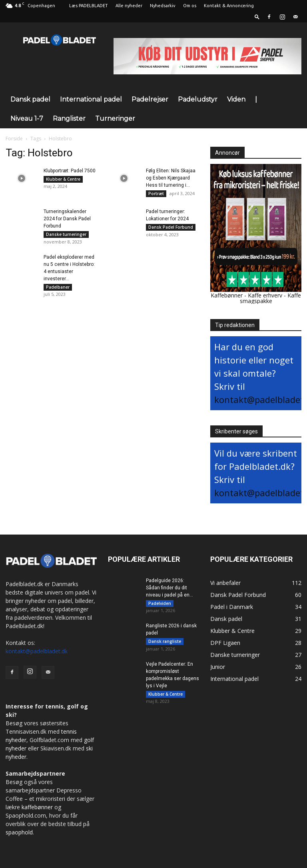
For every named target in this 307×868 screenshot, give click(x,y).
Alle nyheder (129, 6)
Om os (190, 6)
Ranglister (69, 119)
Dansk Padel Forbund (171, 229)
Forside (14, 139)
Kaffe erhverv (265, 295)
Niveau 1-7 (27, 119)
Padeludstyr (198, 99)
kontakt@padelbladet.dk (37, 651)
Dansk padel (30, 99)
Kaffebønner (227, 295)
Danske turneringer (66, 236)
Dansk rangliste (165, 643)
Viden (236, 99)
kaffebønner (37, 807)
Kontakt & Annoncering (229, 6)
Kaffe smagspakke (271, 298)
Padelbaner (58, 290)
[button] (257, 17)
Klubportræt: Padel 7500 (70, 171)
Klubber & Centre (63, 179)
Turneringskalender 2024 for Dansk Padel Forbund (67, 220)
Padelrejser (150, 99)
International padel (91, 99)
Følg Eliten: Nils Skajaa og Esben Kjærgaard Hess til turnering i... (171, 178)
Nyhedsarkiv (163, 6)
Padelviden (160, 603)
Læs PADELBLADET (89, 6)
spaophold (19, 832)
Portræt (156, 194)
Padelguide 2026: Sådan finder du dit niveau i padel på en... (169, 588)
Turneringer (115, 119)
